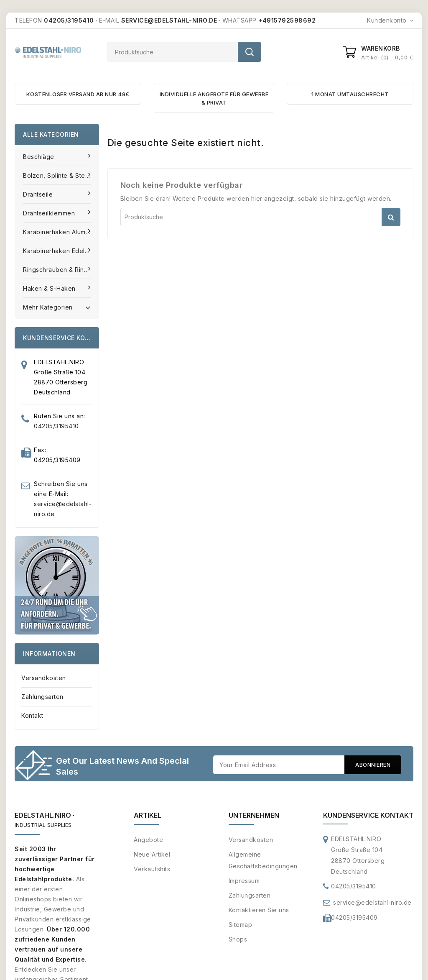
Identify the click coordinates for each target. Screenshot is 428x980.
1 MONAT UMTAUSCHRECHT (350, 94)
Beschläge (39, 157)
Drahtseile (39, 194)
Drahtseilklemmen (50, 213)
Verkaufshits (152, 869)
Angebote (148, 840)
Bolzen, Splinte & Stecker (61, 175)
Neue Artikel (152, 855)
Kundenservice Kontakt (368, 816)
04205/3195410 (56, 426)
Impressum (244, 881)
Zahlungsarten (42, 697)
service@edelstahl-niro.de (372, 903)
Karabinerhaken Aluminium (61, 232)
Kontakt (32, 715)
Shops (238, 940)
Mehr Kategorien (57, 307)
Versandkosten (44, 678)
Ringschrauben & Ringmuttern (61, 270)
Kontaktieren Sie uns (259, 910)
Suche (250, 52)
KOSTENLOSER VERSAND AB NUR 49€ (78, 94)
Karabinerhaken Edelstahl (61, 251)
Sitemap (241, 925)
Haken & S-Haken (50, 288)
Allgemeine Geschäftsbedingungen (263, 861)
